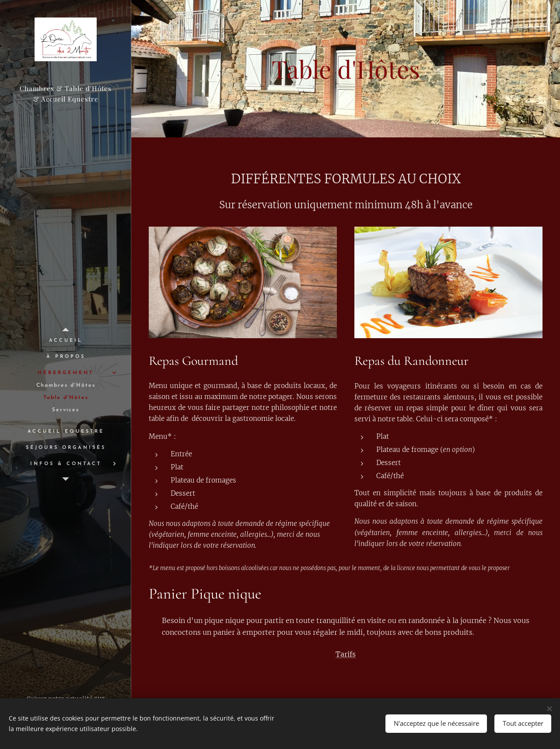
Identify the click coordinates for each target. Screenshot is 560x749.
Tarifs (346, 654)
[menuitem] (66, 341)
